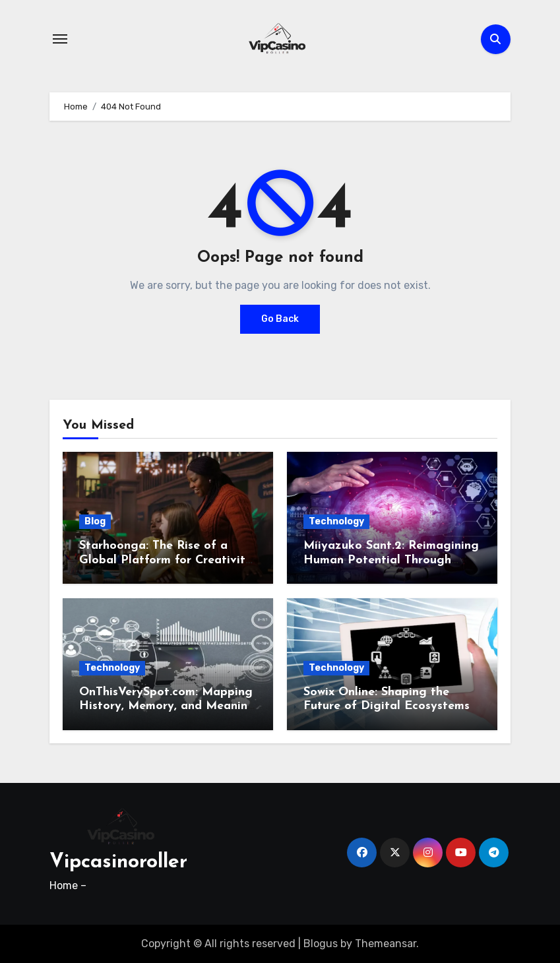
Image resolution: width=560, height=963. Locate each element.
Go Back (280, 319)
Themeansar (386, 944)
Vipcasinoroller (118, 862)
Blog (95, 521)
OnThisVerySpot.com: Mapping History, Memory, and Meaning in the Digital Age (167, 706)
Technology (336, 521)
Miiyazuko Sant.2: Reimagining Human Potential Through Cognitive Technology (391, 560)
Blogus (321, 944)
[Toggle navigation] (60, 39)
